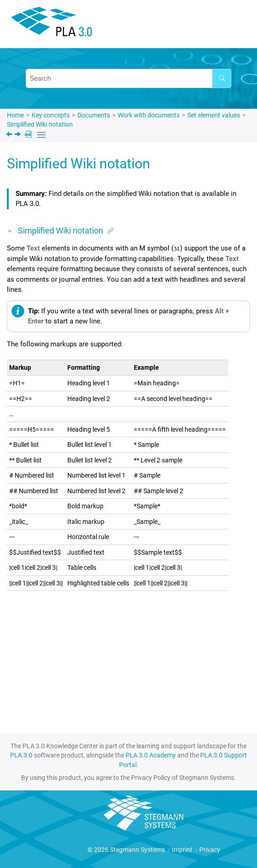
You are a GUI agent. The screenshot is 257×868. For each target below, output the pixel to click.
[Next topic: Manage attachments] (19, 135)
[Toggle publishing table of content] (41, 135)
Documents (94, 115)
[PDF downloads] (29, 135)
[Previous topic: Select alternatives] (10, 135)
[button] (10, 231)
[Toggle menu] (236, 25)
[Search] (222, 78)
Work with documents (149, 115)
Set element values (214, 115)
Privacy (210, 850)
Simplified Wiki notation (40, 124)
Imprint (183, 850)
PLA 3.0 (21, 755)
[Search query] (128, 78)
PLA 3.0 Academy (151, 755)
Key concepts (51, 115)
